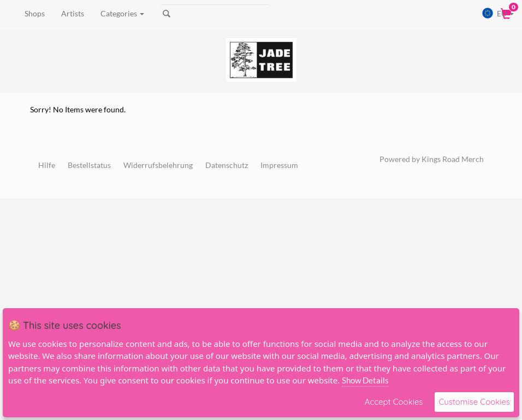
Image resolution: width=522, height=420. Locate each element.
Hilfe (47, 165)
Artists (73, 13)
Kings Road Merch (453, 159)
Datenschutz (227, 165)
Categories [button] (122, 13)
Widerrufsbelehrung (158, 165)
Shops (35, 13)
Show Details (365, 380)
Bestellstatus (89, 165)
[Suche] (215, 14)
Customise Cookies (474, 402)
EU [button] (498, 13)
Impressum (279, 165)
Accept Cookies (394, 402)
